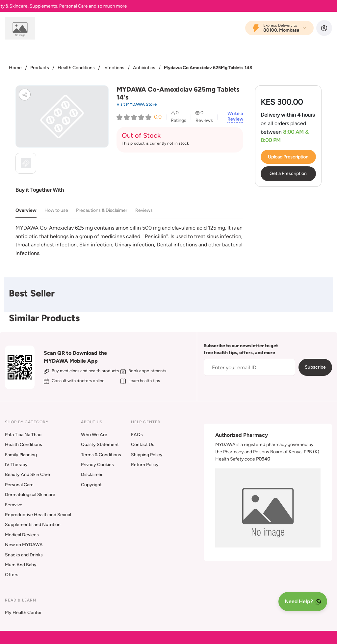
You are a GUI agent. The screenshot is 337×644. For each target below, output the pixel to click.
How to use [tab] (56, 210)
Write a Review (235, 116)
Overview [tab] (26, 210)
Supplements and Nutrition (33, 525)
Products (40, 68)
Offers (12, 575)
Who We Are (94, 435)
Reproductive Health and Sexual (38, 515)
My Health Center (23, 613)
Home (15, 68)
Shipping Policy (147, 455)
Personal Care (19, 485)
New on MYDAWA (24, 545)
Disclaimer (92, 475)
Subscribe (315, 367)
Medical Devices (22, 535)
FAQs (137, 435)
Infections (114, 68)
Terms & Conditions (101, 455)
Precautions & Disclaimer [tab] (102, 210)
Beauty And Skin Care (27, 475)
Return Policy (145, 465)
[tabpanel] (129, 240)
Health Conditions (76, 68)
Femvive (14, 505)
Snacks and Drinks (24, 555)
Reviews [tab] (144, 210)
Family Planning (21, 455)
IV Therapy (16, 465)
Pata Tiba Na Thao (23, 435)
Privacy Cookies (97, 465)
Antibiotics (144, 68)
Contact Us (143, 445)
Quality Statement (100, 445)
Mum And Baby (21, 565)
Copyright (91, 485)
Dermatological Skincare (30, 495)
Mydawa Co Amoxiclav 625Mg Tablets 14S (208, 68)
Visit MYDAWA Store (137, 104)
